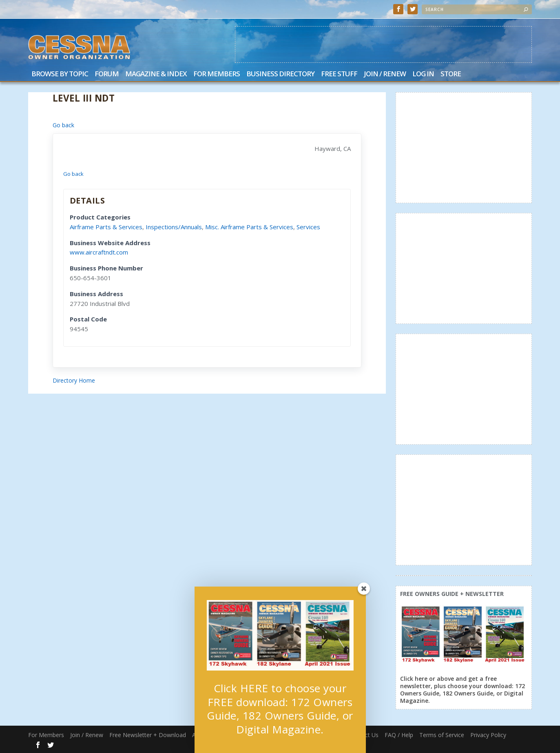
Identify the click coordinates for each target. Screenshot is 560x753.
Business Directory (280, 74)
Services (308, 227)
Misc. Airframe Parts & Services (249, 227)
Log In (423, 74)
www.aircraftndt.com (99, 252)
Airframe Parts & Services (106, 227)
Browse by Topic (60, 74)
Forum (107, 74)
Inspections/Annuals (174, 227)
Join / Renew (385, 74)
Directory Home (74, 380)
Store (451, 74)
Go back (63, 125)
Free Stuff (339, 74)
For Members (217, 74)
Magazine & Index (156, 74)
